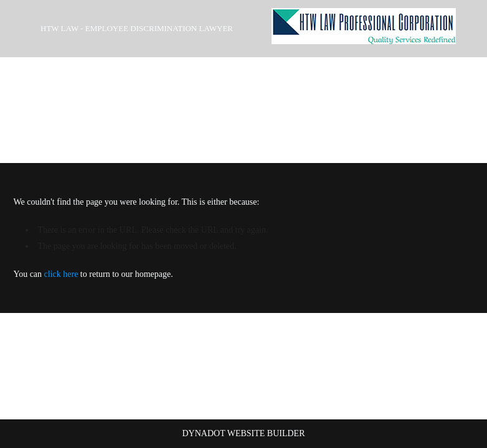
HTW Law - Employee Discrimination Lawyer (137, 28)
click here (61, 274)
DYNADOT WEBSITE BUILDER (243, 433)
